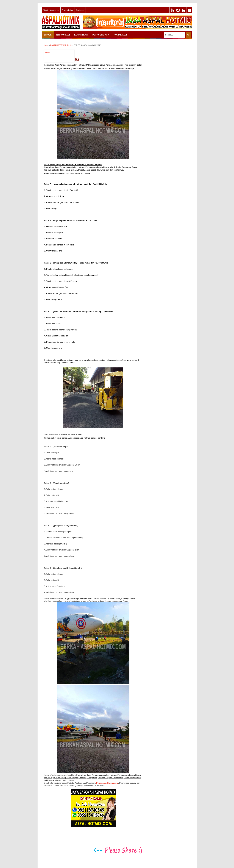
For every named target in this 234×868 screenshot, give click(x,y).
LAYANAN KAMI (81, 35)
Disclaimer (80, 10)
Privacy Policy (67, 10)
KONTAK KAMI (120, 35)
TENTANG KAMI (63, 35)
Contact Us (55, 10)
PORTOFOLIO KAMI (101, 35)
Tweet (47, 52)
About (45, 10)
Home (48, 35)
